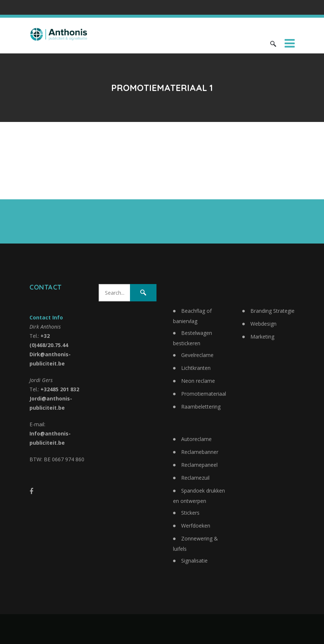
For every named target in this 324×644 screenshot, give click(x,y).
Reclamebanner (200, 452)
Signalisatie (194, 561)
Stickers (190, 513)
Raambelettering (201, 407)
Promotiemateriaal (204, 394)
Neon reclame (198, 381)
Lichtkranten (196, 368)
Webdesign (263, 324)
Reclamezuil (195, 478)
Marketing (262, 337)
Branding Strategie (272, 311)
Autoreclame (196, 439)
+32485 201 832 (60, 389)
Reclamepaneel (199, 465)
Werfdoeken (196, 526)
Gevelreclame (197, 355)
